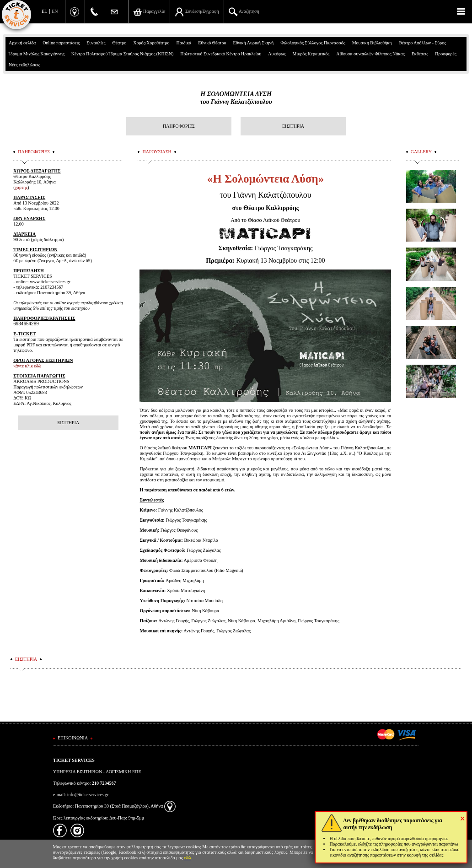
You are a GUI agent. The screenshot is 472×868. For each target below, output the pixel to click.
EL (44, 11)
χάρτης (21, 187)
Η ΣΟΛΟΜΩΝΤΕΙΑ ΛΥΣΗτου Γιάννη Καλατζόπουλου (236, 98)
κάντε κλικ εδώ (27, 366)
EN (55, 11)
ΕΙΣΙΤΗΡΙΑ (293, 126)
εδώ (188, 858)
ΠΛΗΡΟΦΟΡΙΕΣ (179, 126)
